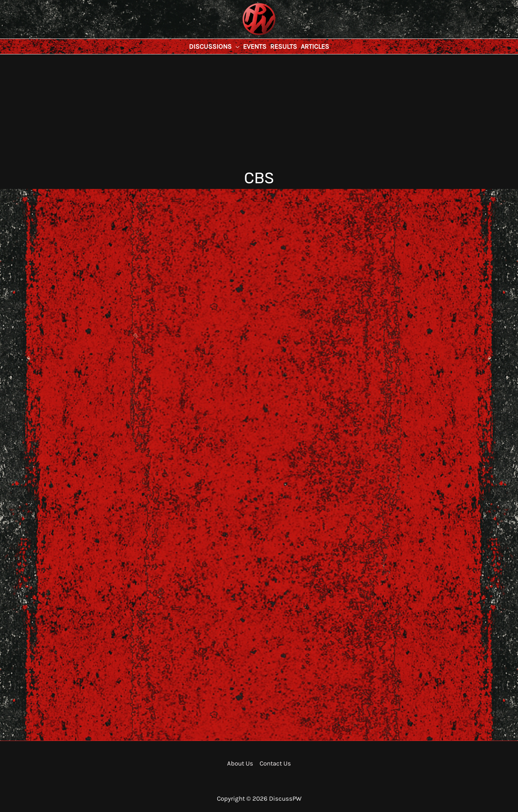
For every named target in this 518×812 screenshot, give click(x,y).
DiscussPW (244, 36)
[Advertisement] (259, 111)
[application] (235, 46)
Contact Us (275, 763)
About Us (240, 763)
